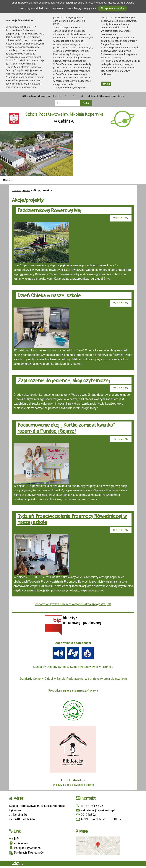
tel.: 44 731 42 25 (90, 806)
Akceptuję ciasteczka (112, 8)
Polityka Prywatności (25, 848)
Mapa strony (45, 96)
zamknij (106, 84)
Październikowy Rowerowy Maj (49, 211)
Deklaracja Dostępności (27, 853)
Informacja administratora (112, 96)
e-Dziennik (18, 843)
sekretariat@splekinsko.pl (95, 810)
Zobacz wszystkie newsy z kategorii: (73, 604)
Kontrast (93, 96)
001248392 (86, 815)
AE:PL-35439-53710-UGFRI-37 (99, 819)
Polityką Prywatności (96, 3)
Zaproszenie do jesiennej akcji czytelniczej (64, 381)
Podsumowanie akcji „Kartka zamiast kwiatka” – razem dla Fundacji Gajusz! (68, 428)
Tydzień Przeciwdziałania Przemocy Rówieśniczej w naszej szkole (72, 519)
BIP (14, 839)
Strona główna (29, 96)
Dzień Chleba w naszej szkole (49, 296)
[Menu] (73, 180)
